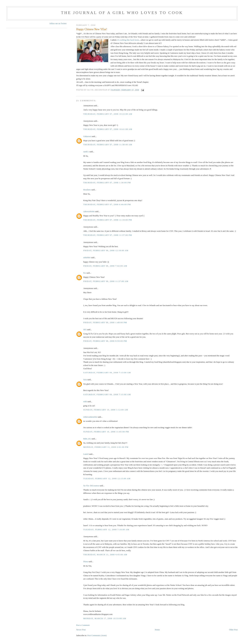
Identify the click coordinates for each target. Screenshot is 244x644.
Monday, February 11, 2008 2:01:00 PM (106, 447)
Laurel (86, 454)
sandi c (86, 152)
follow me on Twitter (58, 23)
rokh (85, 401)
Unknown (87, 136)
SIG (85, 329)
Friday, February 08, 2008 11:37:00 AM (106, 281)
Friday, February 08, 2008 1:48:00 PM (105, 322)
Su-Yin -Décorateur (91, 486)
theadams (87, 190)
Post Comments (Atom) (97, 635)
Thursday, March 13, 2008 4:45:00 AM (105, 554)
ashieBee (87, 257)
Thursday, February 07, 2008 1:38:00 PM (107, 183)
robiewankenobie (90, 417)
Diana (86, 561)
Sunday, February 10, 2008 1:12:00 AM (106, 410)
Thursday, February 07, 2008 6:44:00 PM (107, 204)
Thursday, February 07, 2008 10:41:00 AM (108, 129)
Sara (85, 380)
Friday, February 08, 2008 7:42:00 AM (105, 266)
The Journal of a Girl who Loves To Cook (122, 13)
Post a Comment (83, 625)
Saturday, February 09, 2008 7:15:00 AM (107, 394)
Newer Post (81, 630)
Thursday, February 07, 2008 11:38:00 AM (108, 145)
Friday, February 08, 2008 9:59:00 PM (105, 341)
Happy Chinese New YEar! (92, 29)
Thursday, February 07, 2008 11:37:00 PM (108, 235)
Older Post (233, 630)
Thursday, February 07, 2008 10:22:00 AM (108, 114)
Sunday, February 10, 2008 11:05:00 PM (106, 432)
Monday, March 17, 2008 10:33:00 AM (105, 618)
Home (157, 630)
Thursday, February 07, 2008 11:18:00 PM (108, 220)
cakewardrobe (89, 211)
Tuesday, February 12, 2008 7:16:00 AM (106, 529)
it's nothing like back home (128, 40)
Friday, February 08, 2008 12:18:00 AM (106, 250)
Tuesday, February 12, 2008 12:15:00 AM (107, 478)
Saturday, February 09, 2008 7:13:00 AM (107, 373)
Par (85, 273)
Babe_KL (87, 439)
